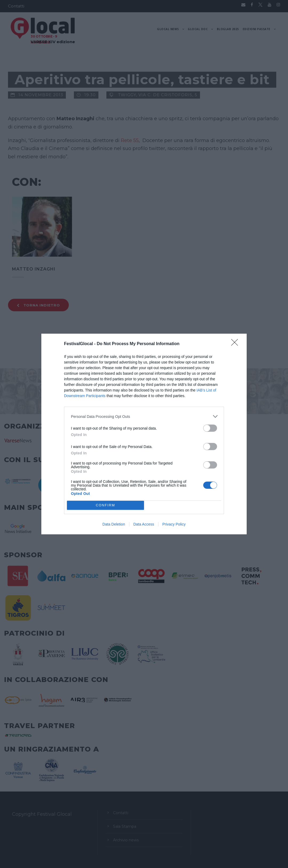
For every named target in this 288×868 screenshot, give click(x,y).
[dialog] (144, 434)
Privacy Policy (174, 524)
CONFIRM (105, 505)
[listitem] (144, 416)
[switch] (210, 428)
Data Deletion (114, 524)
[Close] (236, 344)
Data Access (144, 524)
